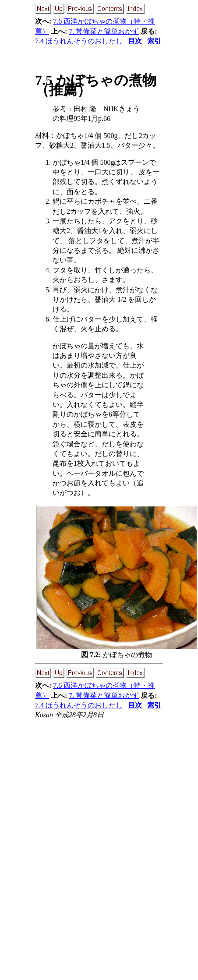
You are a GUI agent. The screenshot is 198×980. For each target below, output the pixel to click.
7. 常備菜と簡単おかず (104, 31)
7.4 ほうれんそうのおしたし (79, 41)
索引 (154, 41)
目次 (135, 41)
